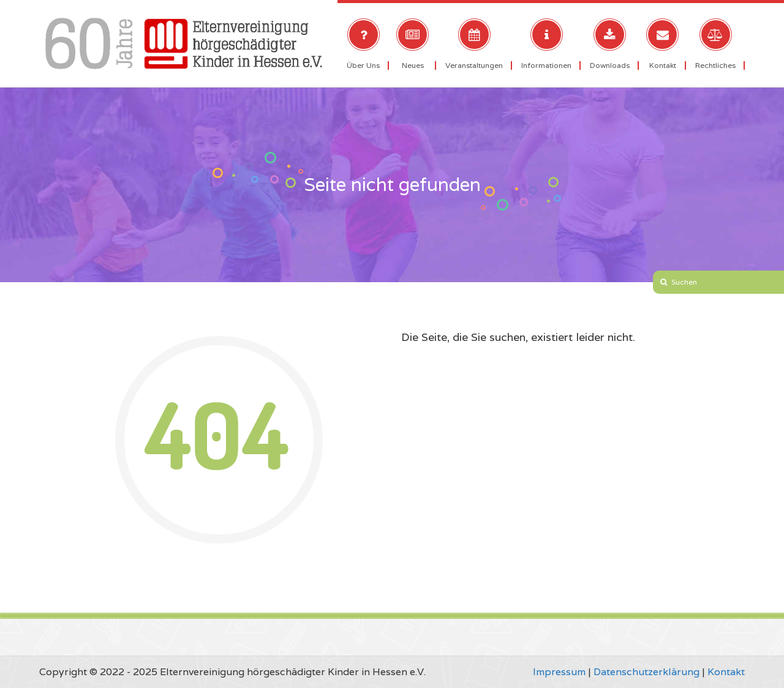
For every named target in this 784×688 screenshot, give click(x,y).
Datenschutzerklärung (646, 672)
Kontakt (726, 672)
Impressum (559, 672)
